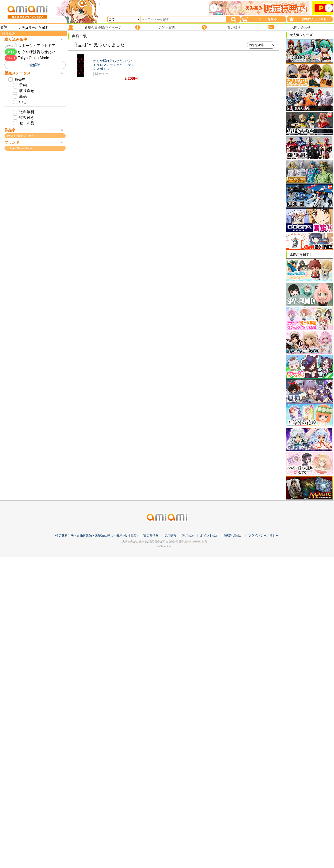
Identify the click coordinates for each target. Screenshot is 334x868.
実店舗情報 (151, 536)
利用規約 (188, 536)
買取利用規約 (233, 536)
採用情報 (170, 536)
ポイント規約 (209, 536)
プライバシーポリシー (263, 536)
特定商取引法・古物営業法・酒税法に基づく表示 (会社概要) (96, 536)
